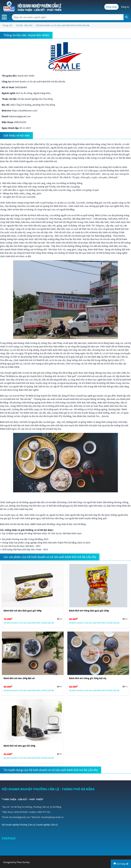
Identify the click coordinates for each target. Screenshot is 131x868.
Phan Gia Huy (23, 862)
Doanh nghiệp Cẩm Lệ (47, 825)
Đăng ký (125, 7)
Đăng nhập (111, 7)
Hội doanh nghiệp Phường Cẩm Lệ (18, 825)
